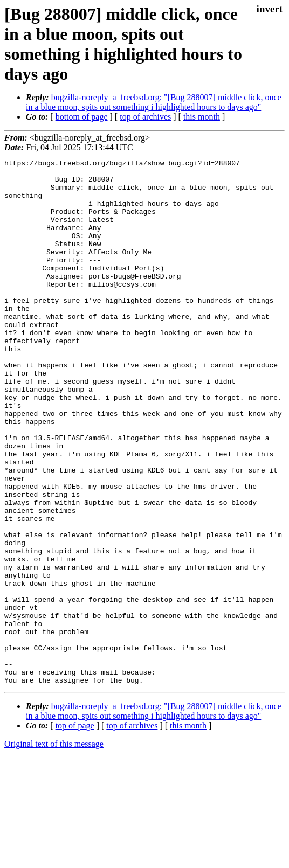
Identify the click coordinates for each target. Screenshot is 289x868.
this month (202, 117)
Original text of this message (54, 849)
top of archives (145, 117)
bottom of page (82, 117)
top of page (75, 831)
